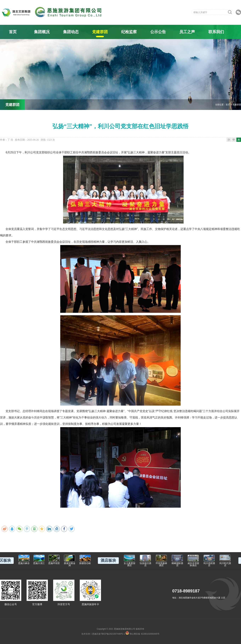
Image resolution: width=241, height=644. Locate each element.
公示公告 (158, 32)
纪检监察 (129, 32)
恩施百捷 (96, 634)
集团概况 (42, 32)
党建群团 (100, 32)
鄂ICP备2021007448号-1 (113, 634)
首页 (13, 32)
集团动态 (71, 32)
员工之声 (187, 32)
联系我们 (216, 32)
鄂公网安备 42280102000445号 (142, 633)
